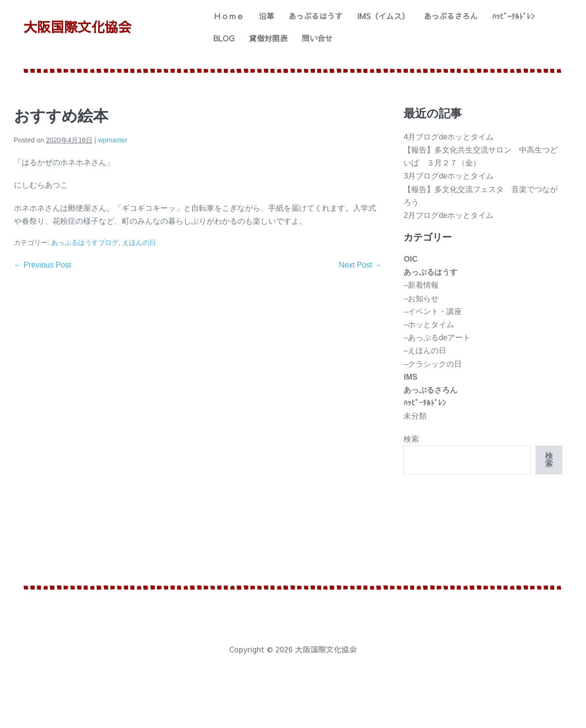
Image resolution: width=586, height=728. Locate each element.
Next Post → (361, 265)
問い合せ (317, 38)
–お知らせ (421, 299)
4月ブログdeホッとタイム (449, 137)
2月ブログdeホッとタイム (449, 215)
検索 (411, 439)
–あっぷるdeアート (437, 338)
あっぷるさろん (451, 16)
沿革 (266, 16)
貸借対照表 (268, 38)
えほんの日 (139, 243)
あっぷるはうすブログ (85, 243)
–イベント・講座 (433, 312)
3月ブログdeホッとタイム (449, 176)
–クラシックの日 (433, 364)
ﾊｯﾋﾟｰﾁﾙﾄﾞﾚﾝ (513, 16)
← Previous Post (43, 265)
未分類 (415, 416)
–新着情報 (421, 285)
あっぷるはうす (315, 16)
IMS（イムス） (383, 16)
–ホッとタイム (429, 325)
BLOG (224, 38)
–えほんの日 (425, 351)
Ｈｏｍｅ (229, 16)
